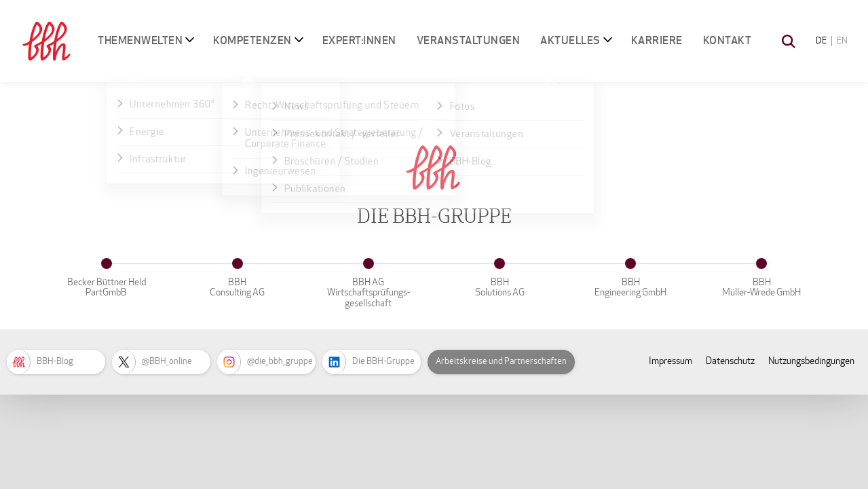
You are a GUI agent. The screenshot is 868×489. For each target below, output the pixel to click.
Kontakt (728, 40)
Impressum (671, 361)
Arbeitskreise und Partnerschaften (501, 361)
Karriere (657, 40)
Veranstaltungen (469, 40)
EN (842, 41)
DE (821, 41)
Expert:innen (359, 40)
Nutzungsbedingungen (811, 361)
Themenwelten (140, 40)
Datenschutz (730, 361)
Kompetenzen (252, 40)
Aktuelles (570, 40)
